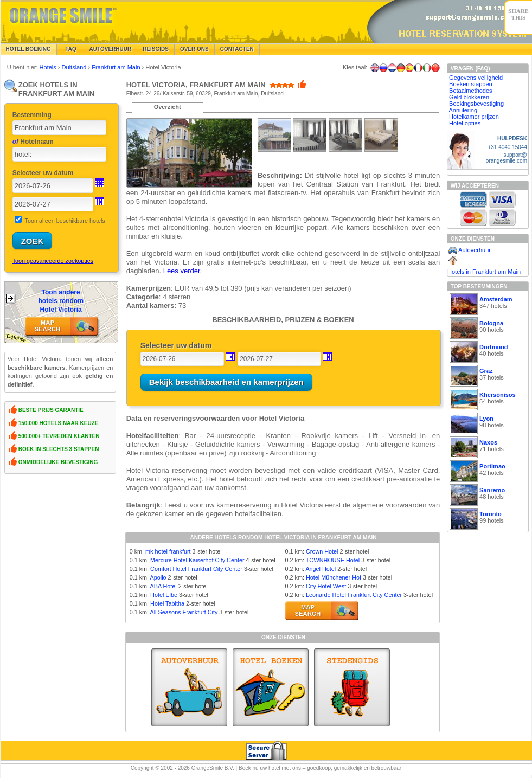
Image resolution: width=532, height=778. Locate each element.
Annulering (463, 110)
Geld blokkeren (469, 97)
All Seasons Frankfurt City (184, 612)
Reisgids (156, 49)
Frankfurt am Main (117, 67)
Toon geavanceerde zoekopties (53, 261)
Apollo (158, 577)
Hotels (49, 67)
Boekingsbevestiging (476, 104)
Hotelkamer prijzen (474, 117)
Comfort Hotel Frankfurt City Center (196, 569)
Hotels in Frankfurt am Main (484, 272)
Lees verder (182, 271)
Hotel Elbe (164, 595)
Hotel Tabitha (167, 603)
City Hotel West (326, 586)
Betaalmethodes (471, 91)
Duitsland (75, 67)
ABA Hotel (164, 586)
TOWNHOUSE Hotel (333, 560)
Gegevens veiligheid (476, 78)
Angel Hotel (321, 569)
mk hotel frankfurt (168, 551)
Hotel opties (465, 123)
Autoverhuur (111, 49)
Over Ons (194, 49)
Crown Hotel (322, 551)
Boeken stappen (471, 84)
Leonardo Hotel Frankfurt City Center (354, 595)
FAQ (70, 49)
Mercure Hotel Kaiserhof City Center (197, 560)
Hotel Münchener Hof (334, 577)
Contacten (237, 49)
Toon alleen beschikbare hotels (65, 221)
